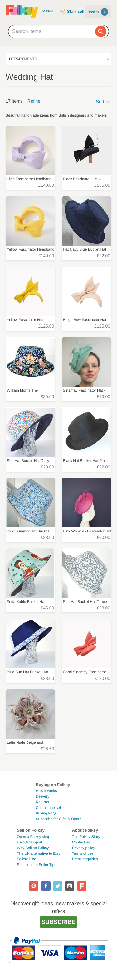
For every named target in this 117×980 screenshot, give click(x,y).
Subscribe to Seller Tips (37, 865)
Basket (98, 12)
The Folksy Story (86, 837)
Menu (48, 12)
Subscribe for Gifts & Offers (59, 819)
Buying (46, 813)
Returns (42, 802)
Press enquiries (85, 859)
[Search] (101, 31)
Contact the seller (50, 808)
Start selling (79, 11)
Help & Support (29, 842)
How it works (46, 791)
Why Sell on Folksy (33, 848)
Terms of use (83, 853)
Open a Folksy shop (34, 837)
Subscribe (58, 922)
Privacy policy (83, 848)
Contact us (81, 842)
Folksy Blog (27, 859)
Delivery (43, 796)
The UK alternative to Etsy (39, 853)
